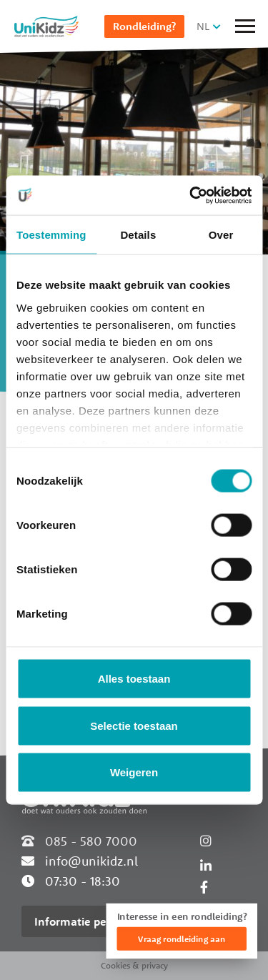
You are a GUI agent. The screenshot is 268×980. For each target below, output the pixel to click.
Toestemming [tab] (51, 235)
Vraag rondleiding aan (182, 939)
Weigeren (134, 772)
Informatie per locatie (91, 921)
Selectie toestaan (134, 725)
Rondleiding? (144, 26)
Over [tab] (221, 235)
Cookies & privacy (134, 965)
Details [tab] (138, 235)
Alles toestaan (134, 679)
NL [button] (203, 26)
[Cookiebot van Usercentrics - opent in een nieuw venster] (191, 195)
